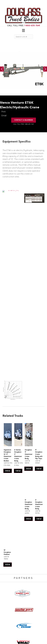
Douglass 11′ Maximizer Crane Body (29, 282)
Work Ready (25, 594)
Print (4, 112)
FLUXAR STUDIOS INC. (26, 639)
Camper (6, 592)
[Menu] (23, 30)
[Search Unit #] (24, 37)
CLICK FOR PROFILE (23, 630)
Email (4, 116)
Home (23, 585)
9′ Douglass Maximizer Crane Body (39, 332)
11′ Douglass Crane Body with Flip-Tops (39, 282)
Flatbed (6, 602)
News (22, 597)
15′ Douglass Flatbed (7, 380)
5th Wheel (7, 597)
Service (6, 585)
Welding (6, 590)
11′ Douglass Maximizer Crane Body (29, 332)
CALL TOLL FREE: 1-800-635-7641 (23, 124)
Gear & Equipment (28, 587)
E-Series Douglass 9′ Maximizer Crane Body (18, 283)
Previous (2, 69)
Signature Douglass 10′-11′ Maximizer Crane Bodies (8, 283)
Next (45, 69)
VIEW (8, 298)
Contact (23, 600)
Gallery (23, 590)
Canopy (6, 600)
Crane (5, 587)
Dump (5, 605)
